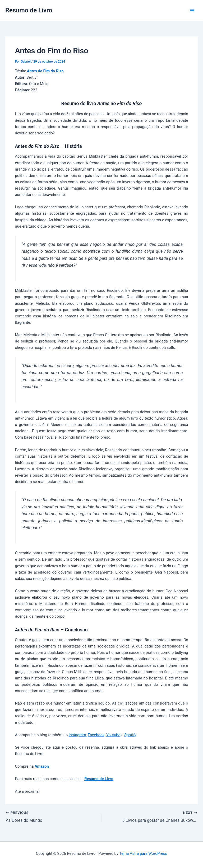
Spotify (130, 735)
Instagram (77, 735)
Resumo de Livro (29, 10)
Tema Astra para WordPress (143, 853)
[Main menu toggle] (192, 11)
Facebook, (96, 735)
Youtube (113, 735)
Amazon (42, 766)
